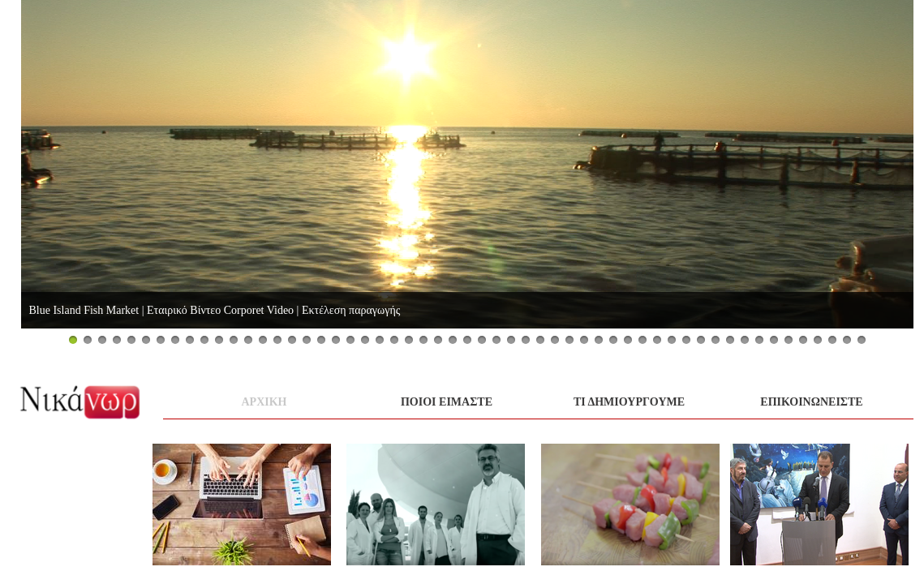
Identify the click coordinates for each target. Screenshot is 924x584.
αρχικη (264, 402)
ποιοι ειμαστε (447, 402)
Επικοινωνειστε (811, 402)
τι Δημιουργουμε (629, 402)
